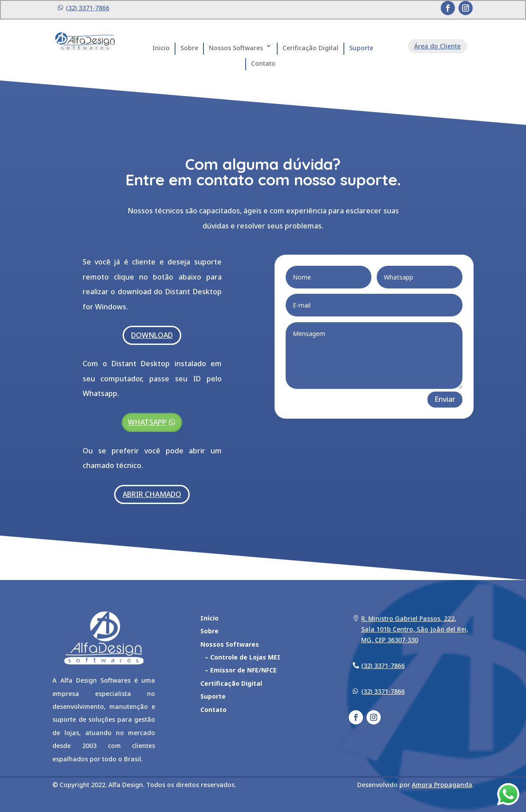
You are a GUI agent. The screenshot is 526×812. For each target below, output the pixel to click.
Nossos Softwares (236, 48)
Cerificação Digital (311, 48)
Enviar (445, 399)
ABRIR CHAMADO (152, 494)
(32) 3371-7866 (88, 8)
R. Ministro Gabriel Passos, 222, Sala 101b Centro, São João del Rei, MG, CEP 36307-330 (415, 629)
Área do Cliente (437, 46)
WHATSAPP (147, 422)
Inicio (161, 48)
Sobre (189, 48)
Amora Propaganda (442, 785)
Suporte (361, 48)
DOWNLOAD (152, 335)
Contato (263, 63)
